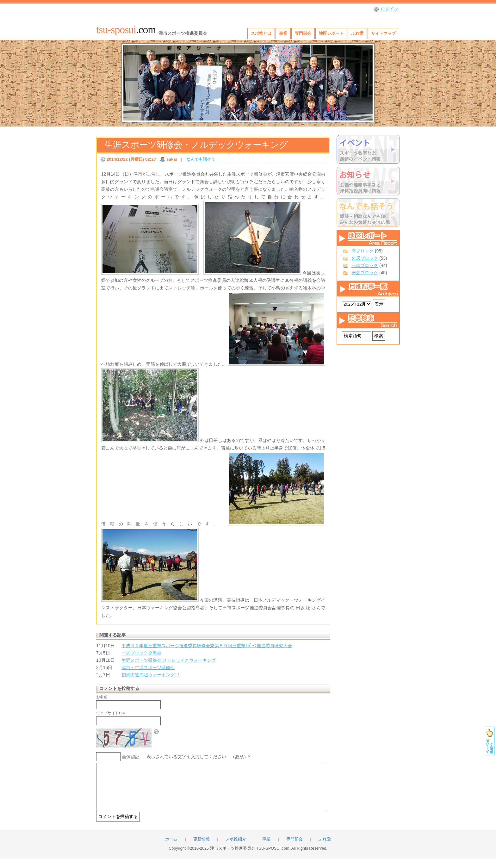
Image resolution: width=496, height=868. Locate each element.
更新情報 (201, 849)
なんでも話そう (201, 159)
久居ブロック (365, 258)
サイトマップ (383, 33)
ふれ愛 (357, 33)
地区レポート (331, 33)
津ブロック (363, 251)
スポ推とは (261, 33)
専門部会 (303, 33)
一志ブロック (365, 265)
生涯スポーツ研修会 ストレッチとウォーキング (169, 660)
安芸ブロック (365, 273)
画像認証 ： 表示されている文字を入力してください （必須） (185, 757)
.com (126, 30)
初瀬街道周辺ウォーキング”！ (151, 675)
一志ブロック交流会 (141, 653)
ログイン (389, 9)
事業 (283, 33)
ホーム (171, 849)
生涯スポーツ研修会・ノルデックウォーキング (196, 145)
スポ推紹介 (236, 849)
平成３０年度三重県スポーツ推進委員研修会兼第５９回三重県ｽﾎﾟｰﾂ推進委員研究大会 (207, 646)
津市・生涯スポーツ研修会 (148, 667)
